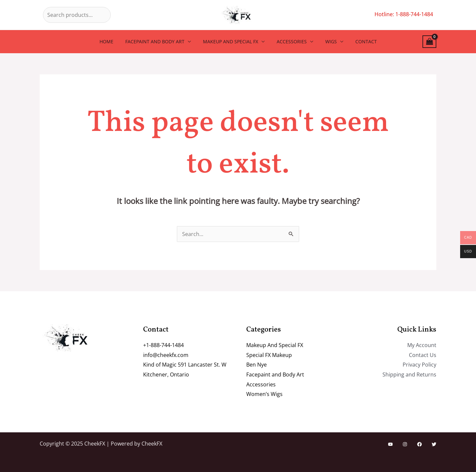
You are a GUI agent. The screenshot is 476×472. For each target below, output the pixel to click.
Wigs (327, 41)
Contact (359, 41)
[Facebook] (419, 444)
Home (113, 41)
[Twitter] (434, 444)
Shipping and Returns (409, 374)
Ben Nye (257, 365)
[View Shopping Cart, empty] (429, 42)
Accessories (290, 41)
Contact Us (423, 355)
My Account (422, 345)
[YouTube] (390, 444)
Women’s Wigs (264, 394)
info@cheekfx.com (166, 355)
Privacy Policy (419, 365)
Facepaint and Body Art (159, 41)
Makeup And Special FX (232, 41)
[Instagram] (405, 444)
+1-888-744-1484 (163, 345)
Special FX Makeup (269, 355)
